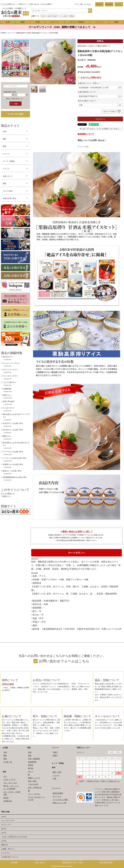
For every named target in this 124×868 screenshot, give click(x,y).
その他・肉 (8, 762)
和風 (30, 756)
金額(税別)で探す (10, 92)
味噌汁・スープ (34, 778)
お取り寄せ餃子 (53, 16)
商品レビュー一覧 (59, 803)
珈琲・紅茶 (57, 772)
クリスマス (5, 853)
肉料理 (31, 765)
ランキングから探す (16, 114)
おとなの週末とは (9, 4)
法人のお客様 (46, 4)
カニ (5, 776)
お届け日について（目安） (89, 83)
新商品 (72, 16)
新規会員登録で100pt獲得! (90, 72)
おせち (4, 817)
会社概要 (14, 862)
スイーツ (55, 22)
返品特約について (86, 134)
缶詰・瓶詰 (32, 781)
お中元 (4, 841)
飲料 (54, 767)
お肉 (8, 22)
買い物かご (99, 4)
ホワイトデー (6, 825)
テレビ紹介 (64, 16)
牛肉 (5, 752)
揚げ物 (31, 768)
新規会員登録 (109, 4)
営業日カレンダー (83, 748)
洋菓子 (55, 752)
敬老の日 (5, 845)
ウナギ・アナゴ (9, 779)
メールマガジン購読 (60, 800)
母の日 (43, 16)
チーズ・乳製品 (77, 22)
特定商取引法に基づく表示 (72, 863)
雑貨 (116, 22)
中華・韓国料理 (34, 759)
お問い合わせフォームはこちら (64, 661)
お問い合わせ (34, 4)
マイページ (56, 788)
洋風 (30, 752)
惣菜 (38, 22)
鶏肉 (5, 759)
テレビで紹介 (8, 191)
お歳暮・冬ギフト (8, 849)
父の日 (4, 833)
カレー (31, 771)
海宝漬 (6, 798)
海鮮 (23, 22)
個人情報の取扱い (107, 863)
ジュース (56, 775)
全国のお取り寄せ (10, 198)
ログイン (119, 4)
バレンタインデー (8, 821)
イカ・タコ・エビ (10, 783)
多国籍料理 (32, 762)
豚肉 (5, 756)
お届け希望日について (87, 92)
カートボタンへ (77, 553)
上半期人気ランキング (10, 857)
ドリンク (99, 22)
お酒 (54, 779)
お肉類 (5, 748)
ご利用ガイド (22, 4)
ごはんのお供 (33, 784)
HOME (3, 33)
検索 (90, 11)
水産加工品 (8, 801)
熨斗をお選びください (87, 101)
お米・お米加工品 (35, 787)
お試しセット (8, 176)
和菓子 (55, 756)
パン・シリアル (34, 794)
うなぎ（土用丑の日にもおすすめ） (15, 837)
